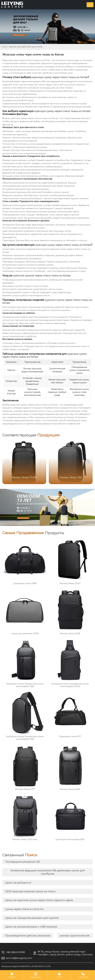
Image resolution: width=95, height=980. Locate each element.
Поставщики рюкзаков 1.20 (23, 862)
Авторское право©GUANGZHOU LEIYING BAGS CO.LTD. (26, 966)
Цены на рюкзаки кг (18, 883)
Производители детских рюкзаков (28, 936)
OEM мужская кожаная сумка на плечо (30, 891)
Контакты (83, 975)
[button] (88, 462)
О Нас (59, 975)
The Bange (39, 271)
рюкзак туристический (75, 936)
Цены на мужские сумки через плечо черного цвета (39, 900)
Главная (5, 47)
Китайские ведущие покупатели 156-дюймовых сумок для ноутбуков (47, 872)
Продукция (36, 975)
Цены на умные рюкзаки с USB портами (31, 927)
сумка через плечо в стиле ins (24, 909)
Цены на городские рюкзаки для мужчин (32, 918)
